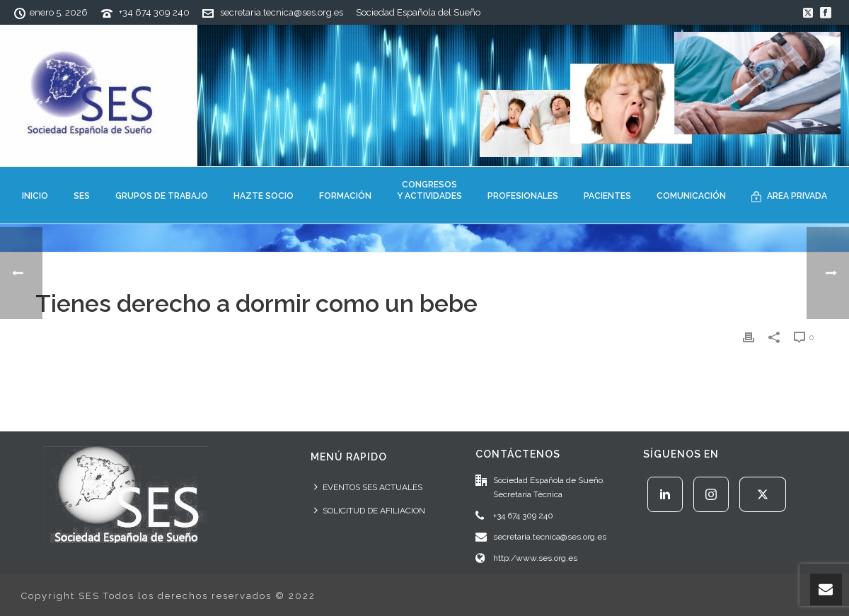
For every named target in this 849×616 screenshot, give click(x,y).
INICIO (35, 196)
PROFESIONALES (523, 196)
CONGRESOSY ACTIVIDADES (429, 190)
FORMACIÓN (345, 196)
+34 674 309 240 (154, 12)
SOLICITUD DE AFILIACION (370, 510)
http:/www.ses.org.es (535, 558)
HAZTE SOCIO (264, 196)
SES (82, 196)
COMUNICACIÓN (691, 196)
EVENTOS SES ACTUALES (368, 487)
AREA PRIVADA (789, 197)
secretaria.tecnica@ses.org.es (282, 12)
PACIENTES (607, 196)
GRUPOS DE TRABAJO (162, 196)
